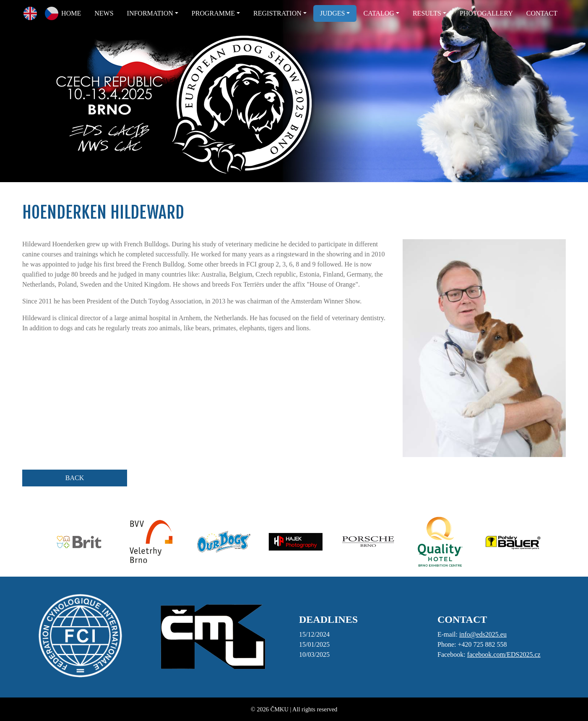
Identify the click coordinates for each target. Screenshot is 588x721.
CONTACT (542, 13)
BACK (75, 478)
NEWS (104, 13)
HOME (71, 13)
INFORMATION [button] (150, 13)
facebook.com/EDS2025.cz (504, 654)
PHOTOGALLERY (486, 13)
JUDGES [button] (333, 13)
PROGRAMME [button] (213, 13)
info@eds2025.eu (483, 634)
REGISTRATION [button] (277, 13)
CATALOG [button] (379, 13)
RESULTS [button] (427, 13)
